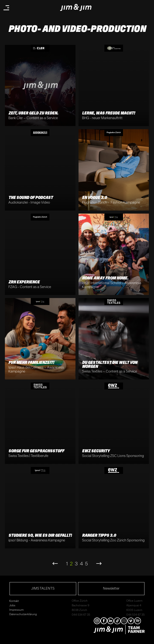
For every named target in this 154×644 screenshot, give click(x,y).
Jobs (12, 605)
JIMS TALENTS (43, 589)
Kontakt (14, 601)
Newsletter (111, 589)
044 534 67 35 (81, 615)
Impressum (17, 610)
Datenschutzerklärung (23, 614)
